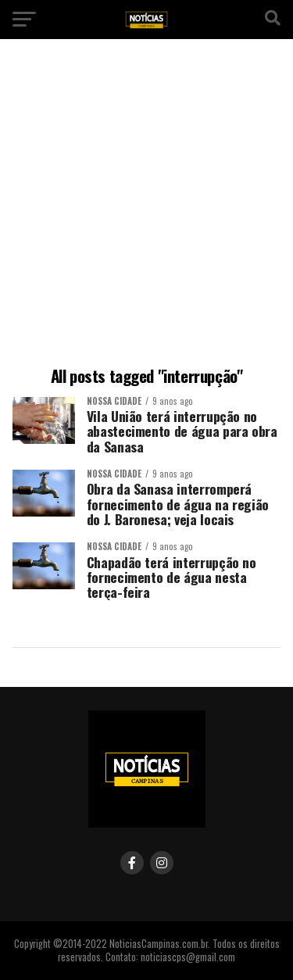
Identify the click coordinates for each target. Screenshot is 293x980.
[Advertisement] (146, 205)
